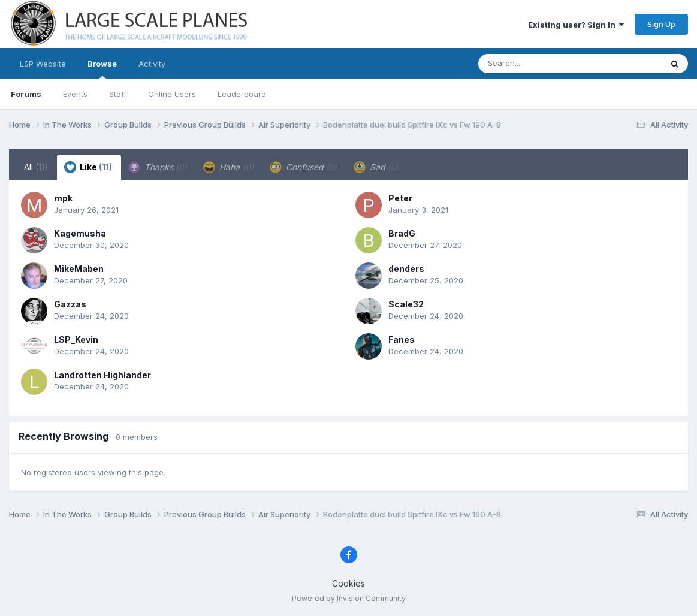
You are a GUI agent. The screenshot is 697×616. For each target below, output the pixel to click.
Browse (102, 69)
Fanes (402, 339)
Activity (152, 64)
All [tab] (36, 167)
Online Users (172, 94)
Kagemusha (80, 233)
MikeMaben (79, 269)
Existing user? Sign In (576, 25)
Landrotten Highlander (102, 375)
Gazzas (70, 304)
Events (75, 94)
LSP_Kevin (76, 339)
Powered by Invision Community (349, 598)
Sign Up (661, 24)
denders (406, 269)
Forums (26, 94)
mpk (63, 198)
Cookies (348, 583)
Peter (400, 198)
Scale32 (406, 304)
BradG (402, 233)
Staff (118, 94)
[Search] (537, 64)
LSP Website (43, 64)
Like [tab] (88, 167)
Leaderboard (242, 94)
